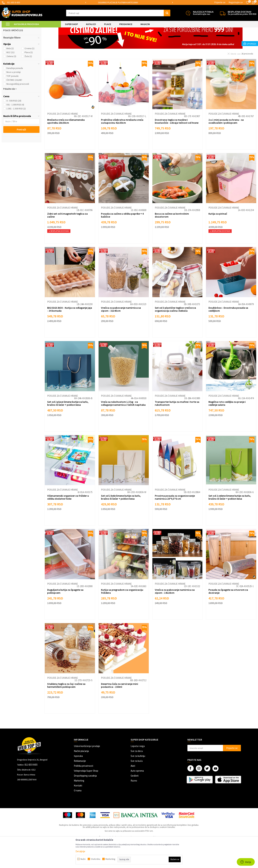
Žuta (28, 84)
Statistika (96, 859)
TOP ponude (13, 103)
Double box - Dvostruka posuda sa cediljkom (228, 337)
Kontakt (78, 813)
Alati (133, 793)
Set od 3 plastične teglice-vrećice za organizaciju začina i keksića (175, 337)
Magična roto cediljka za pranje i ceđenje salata (227, 431)
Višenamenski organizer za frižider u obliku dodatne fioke (68, 525)
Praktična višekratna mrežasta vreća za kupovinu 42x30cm (122, 149)
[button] (118, 13)
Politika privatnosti (84, 793)
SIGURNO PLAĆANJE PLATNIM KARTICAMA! (129, 2)
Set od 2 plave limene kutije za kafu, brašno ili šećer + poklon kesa (68, 431)
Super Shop (24, 30)
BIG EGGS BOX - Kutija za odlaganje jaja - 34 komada (70, 337)
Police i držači (13, 58)
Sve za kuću (137, 788)
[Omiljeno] (247, 3)
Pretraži (21, 157)
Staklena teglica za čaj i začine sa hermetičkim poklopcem (66, 713)
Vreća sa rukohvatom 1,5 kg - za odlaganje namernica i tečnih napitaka (123, 431)
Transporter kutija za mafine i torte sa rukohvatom (177, 431)
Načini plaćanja (81, 778)
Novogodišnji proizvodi (18, 111)
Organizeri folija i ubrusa (19, 54)
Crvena (29, 76)
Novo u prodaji (13, 99)
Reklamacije (80, 788)
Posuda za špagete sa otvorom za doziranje (228, 619)
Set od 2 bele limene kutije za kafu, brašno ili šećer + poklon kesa (121, 525)
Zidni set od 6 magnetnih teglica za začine (67, 243)
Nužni (83, 859)
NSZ (10, 80)
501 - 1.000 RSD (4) (15, 132)
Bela (10, 76)
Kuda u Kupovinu (9, 30)
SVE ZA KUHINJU (39, 30)
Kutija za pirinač (218, 241)
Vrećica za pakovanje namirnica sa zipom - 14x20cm (175, 619)
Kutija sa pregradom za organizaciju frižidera (122, 619)
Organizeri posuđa (15, 50)
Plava (29, 80)
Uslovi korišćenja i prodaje (87, 774)
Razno (134, 808)
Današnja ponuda (15, 96)
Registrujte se (236, 2)
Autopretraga (182, 38)
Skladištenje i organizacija (61, 30)
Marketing (79, 808)
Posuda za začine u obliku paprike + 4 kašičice (122, 243)
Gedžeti (135, 803)
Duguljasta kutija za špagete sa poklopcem (65, 619)
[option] (129, 3)
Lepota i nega (138, 774)
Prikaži (222, 38)
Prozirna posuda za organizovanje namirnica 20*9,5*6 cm (175, 525)
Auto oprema (137, 798)
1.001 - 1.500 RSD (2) (16, 136)
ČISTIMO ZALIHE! (14, 107)
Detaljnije (80, 851)
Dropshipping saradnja (85, 803)
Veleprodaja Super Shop (86, 798)
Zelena (11, 84)
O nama (78, 818)
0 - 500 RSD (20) (14, 128)
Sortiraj (196, 38)
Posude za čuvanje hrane (19, 46)
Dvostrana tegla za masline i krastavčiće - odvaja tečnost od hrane (177, 149)
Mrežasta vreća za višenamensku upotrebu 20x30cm (66, 149)
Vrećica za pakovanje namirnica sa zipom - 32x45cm (121, 337)
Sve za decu (137, 778)
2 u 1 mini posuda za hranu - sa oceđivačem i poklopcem (226, 149)
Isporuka (78, 783)
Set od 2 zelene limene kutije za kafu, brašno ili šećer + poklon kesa (230, 525)
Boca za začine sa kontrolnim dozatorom (172, 243)
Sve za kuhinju (138, 783)
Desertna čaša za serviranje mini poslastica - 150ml (120, 713)
